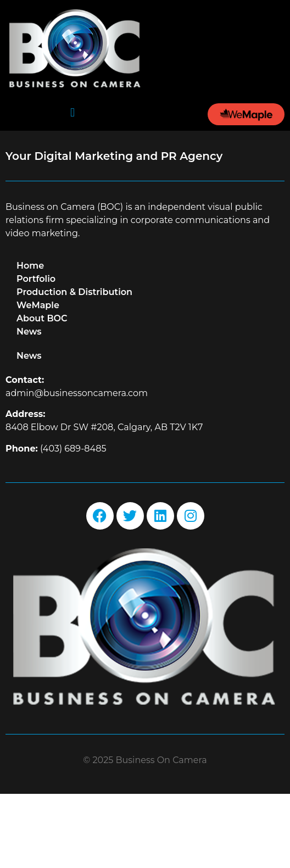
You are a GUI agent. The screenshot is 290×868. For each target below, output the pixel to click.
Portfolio (36, 352)
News (29, 405)
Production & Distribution (74, 366)
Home (30, 339)
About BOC (42, 392)
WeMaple (38, 379)
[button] (72, 112)
